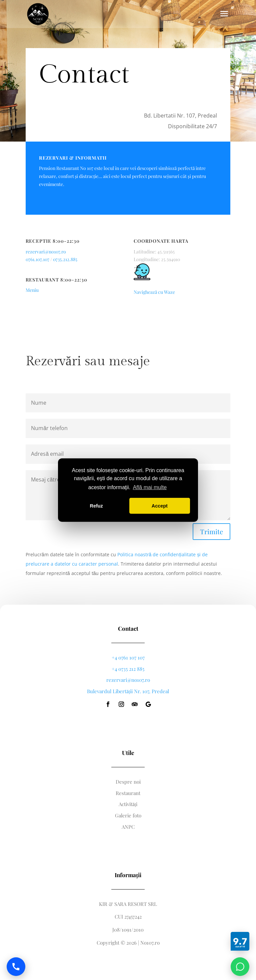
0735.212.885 (65, 259)
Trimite (211, 531)
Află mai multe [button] (150, 487)
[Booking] (240, 941)
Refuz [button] (96, 506)
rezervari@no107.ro (46, 252)
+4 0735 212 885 (128, 669)
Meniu (32, 290)
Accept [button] (160, 506)
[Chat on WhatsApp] (240, 967)
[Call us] (16, 967)
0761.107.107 (37, 259)
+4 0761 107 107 (128, 657)
